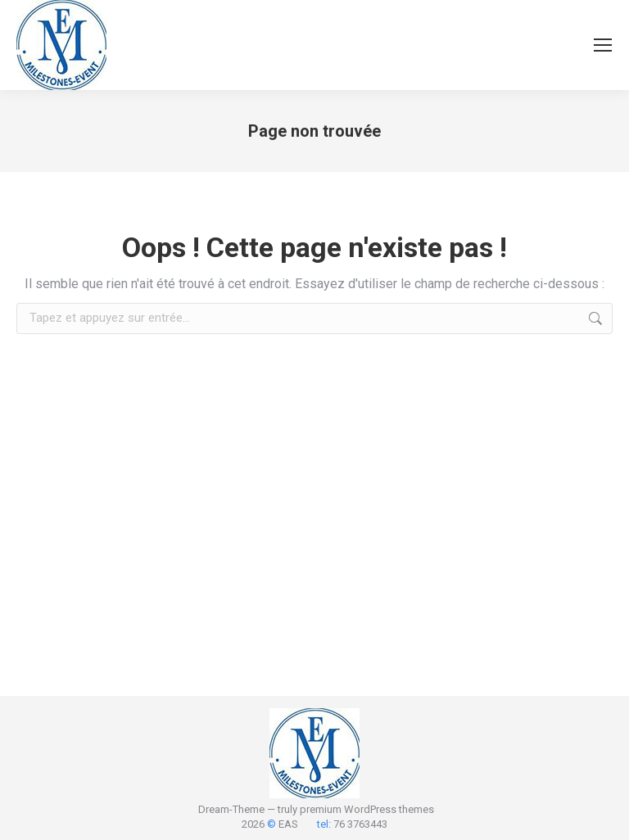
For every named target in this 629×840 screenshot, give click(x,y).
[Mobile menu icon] (603, 45)
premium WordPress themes (367, 809)
